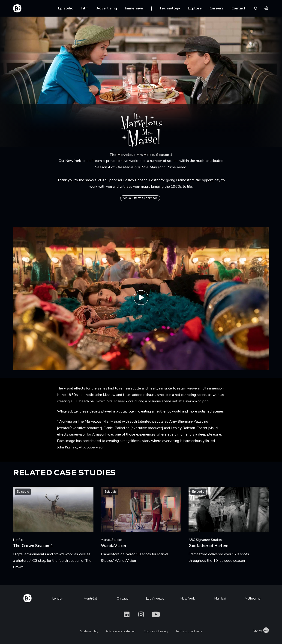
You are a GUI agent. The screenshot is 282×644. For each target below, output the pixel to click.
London (58, 599)
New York (188, 599)
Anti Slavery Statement (121, 631)
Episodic (66, 8)
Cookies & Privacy (156, 631)
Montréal (90, 599)
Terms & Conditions (189, 631)
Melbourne (253, 599)
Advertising (107, 8)
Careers (217, 8)
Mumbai (220, 599)
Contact (238, 8)
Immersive (134, 8)
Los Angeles (155, 599)
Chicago (123, 599)
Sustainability (89, 631)
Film (85, 8)
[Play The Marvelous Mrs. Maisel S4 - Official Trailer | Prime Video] (141, 299)
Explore (195, 8)
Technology (170, 8)
